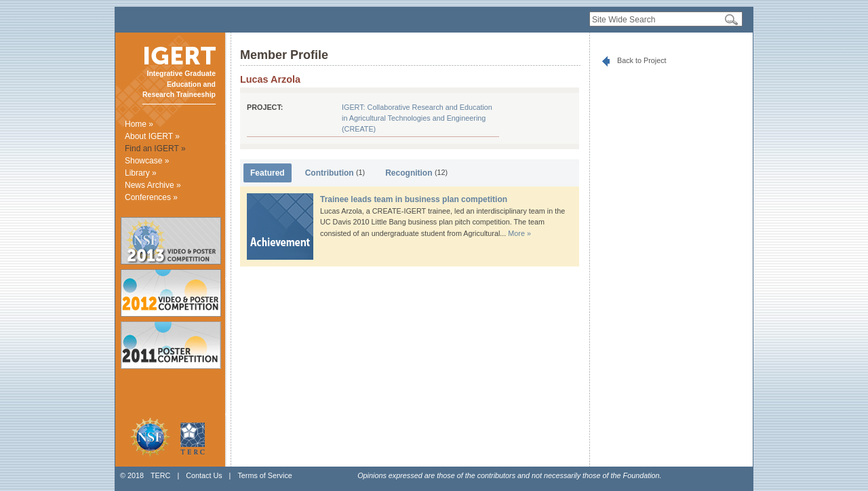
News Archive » (153, 185)
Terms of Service (264, 475)
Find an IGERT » (155, 149)
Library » (141, 173)
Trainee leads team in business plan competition (414, 199)
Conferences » (151, 197)
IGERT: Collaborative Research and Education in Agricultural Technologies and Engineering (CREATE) (417, 118)
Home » (139, 124)
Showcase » (147, 161)
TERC (160, 475)
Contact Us (204, 475)
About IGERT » (152, 136)
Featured (268, 173)
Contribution (335, 173)
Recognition (416, 173)
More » (519, 233)
